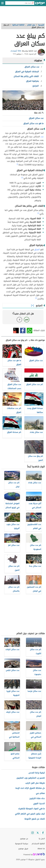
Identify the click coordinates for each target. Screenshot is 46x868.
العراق (37, 249)
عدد (42, 137)
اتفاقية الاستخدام (38, 844)
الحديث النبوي (39, 804)
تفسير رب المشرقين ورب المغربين (31, 778)
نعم (27, 320)
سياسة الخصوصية (22, 844)
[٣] (36, 298)
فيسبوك (23, 331)
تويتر (16, 331)
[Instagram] (33, 833)
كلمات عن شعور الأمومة (35, 819)
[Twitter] (38, 833)
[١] (17, 164)
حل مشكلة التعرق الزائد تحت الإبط (30, 788)
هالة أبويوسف (16, 51)
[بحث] (33, 3)
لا (19, 320)
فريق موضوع (23, 849)
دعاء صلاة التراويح (37, 798)
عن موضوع (24, 839)
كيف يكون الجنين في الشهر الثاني (30, 814)
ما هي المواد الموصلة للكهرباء (31, 809)
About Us (41, 849)
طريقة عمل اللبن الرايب (35, 783)
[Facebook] (43, 833)
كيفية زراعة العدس (37, 773)
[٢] (22, 178)
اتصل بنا (42, 839)
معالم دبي (40, 793)
